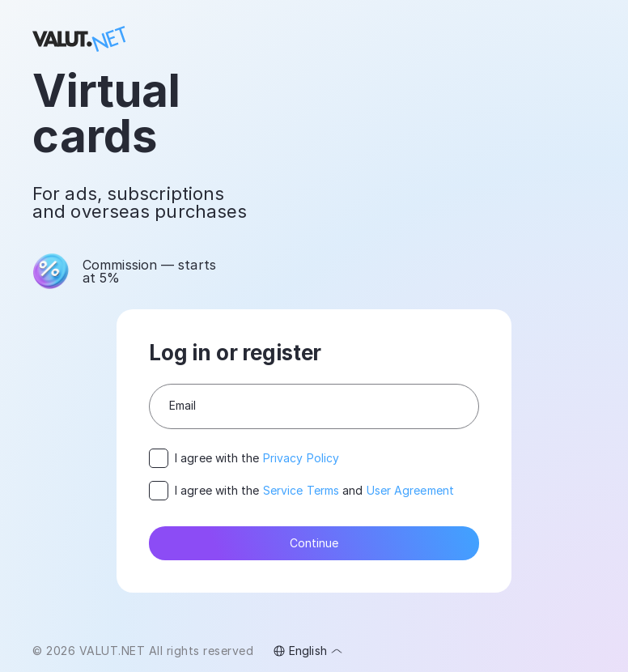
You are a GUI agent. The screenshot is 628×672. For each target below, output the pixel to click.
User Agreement (410, 490)
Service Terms (301, 490)
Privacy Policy (301, 458)
